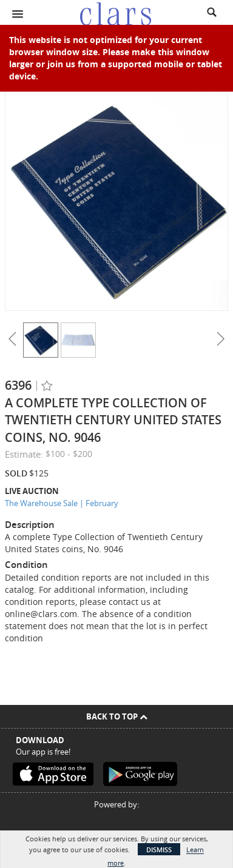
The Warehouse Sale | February (62, 503)
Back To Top (117, 716)
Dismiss (159, 850)
